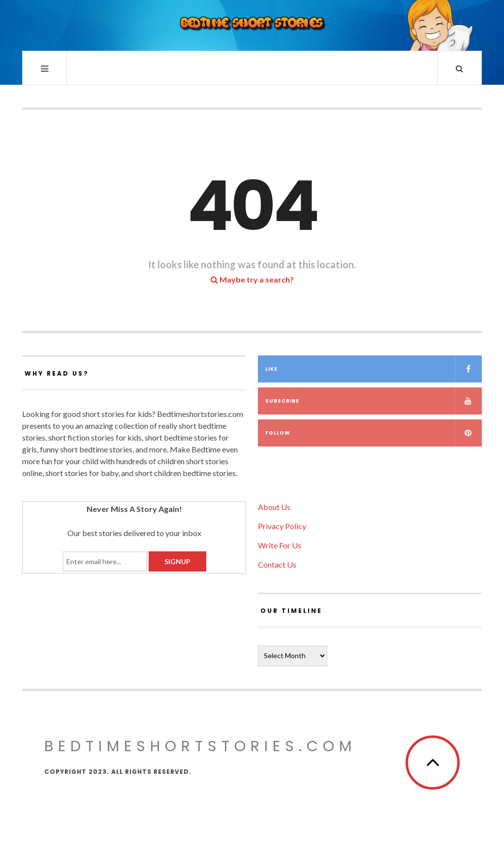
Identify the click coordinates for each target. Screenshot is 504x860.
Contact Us (277, 564)
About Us (274, 507)
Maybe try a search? (252, 279)
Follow (374, 433)
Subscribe (374, 401)
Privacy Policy (282, 526)
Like (374, 369)
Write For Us (280, 545)
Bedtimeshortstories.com (200, 746)
